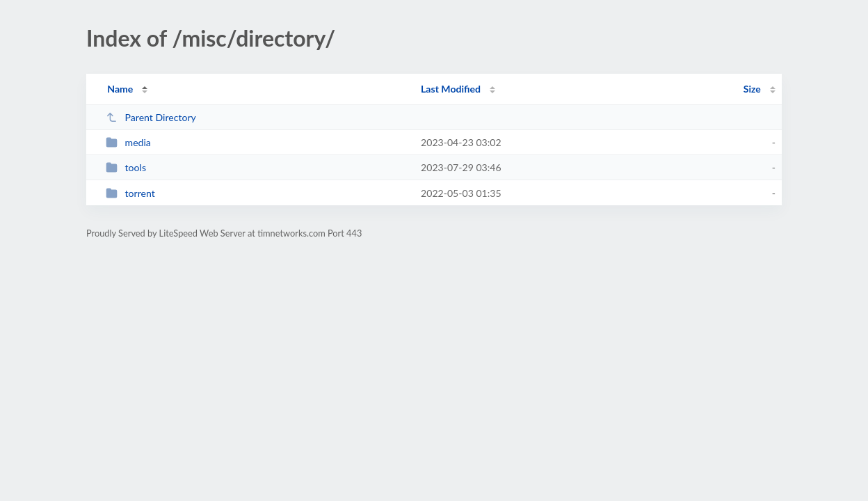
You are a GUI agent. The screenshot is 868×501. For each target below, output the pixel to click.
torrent (130, 193)
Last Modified (451, 89)
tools (126, 167)
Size (752, 89)
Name (120, 89)
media (128, 142)
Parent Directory (151, 117)
